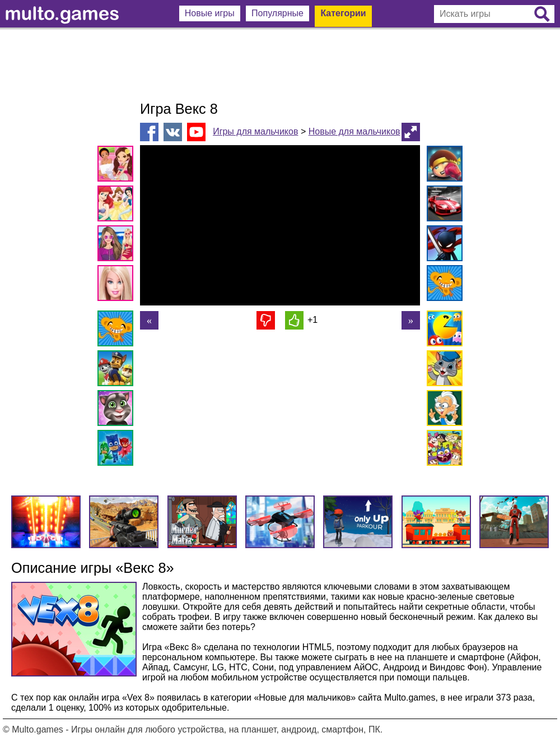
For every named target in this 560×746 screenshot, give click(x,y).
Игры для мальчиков (255, 131)
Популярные (277, 13)
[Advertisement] (280, 64)
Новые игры (210, 13)
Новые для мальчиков (354, 131)
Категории (343, 13)
